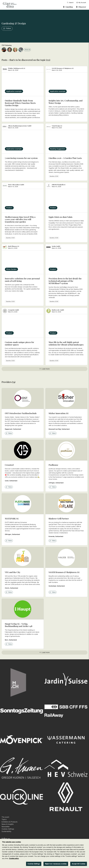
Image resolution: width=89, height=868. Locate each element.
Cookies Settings (8, 829)
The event (5, 817)
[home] (10, 5)
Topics (4, 819)
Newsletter (6, 827)
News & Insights (8, 824)
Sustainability (6, 831)
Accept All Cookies (79, 864)
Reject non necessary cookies (56, 864)
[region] (44, 853)
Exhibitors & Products (10, 822)
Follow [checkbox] (9, 433)
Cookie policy (14, 858)
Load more (45, 369)
